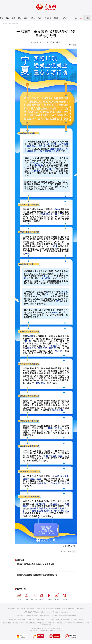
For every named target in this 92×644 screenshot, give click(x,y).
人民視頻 (49, 596)
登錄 (88, 18)
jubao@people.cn (64, 612)
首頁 (1, 18)
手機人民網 (34, 596)
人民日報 (19, 596)
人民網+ (26, 596)
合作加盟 (45, 608)
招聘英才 (33, 608)
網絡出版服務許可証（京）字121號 (62, 623)
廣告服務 (39, 608)
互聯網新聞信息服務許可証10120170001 (20, 619)
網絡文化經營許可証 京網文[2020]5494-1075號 (38, 623)
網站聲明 (64, 608)
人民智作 (64, 596)
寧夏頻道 (9, 23)
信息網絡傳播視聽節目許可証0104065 (13, 623)
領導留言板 (42, 596)
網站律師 (70, 608)
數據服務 (58, 608)
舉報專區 (48, 18)
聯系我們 (83, 608)
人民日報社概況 (11, 608)
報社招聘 (27, 608)
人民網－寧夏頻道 (56, 42)
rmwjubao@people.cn (71, 616)
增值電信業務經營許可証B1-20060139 (43, 619)
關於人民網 (20, 608)
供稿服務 (52, 608)
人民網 (2, 23)
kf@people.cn (29, 616)
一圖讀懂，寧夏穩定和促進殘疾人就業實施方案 (34, 564)
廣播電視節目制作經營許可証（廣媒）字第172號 (69, 619)
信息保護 (77, 608)
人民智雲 (57, 596)
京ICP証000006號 (77, 623)
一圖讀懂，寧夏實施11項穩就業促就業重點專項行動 (36, 575)
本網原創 (16, 23)
